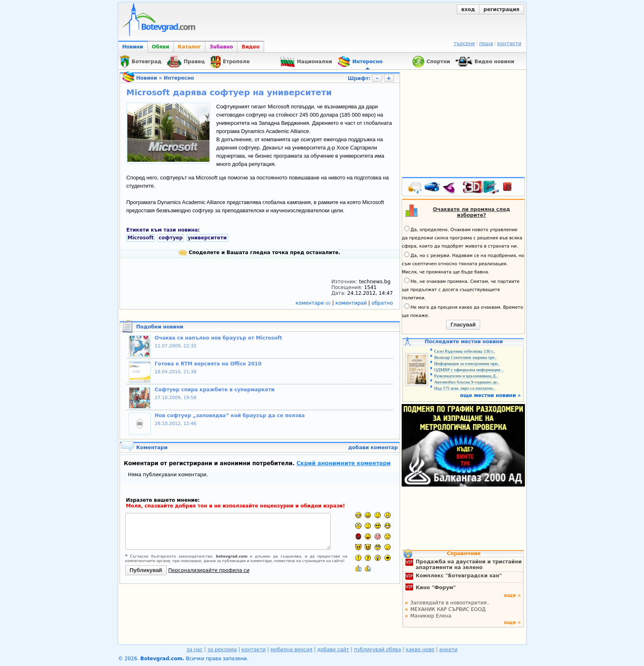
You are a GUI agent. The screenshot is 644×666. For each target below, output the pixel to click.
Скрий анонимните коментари (344, 463)
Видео (251, 47)
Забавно (221, 47)
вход (468, 9)
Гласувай (463, 325)
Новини (133, 47)
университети (207, 238)
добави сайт (333, 650)
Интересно (179, 78)
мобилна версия (292, 650)
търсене (464, 44)
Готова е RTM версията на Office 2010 (208, 364)
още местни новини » (490, 395)
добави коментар (373, 448)
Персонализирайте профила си (209, 570)
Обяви (161, 47)
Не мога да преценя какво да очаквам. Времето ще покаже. (463, 311)
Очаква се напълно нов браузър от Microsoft (218, 338)
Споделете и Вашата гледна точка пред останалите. (259, 253)
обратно (382, 303)
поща (486, 44)
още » (512, 595)
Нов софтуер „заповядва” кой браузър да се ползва (230, 416)
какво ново (420, 650)
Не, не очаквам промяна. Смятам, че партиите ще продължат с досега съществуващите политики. (461, 289)
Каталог (189, 47)
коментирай (352, 303)
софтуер (171, 238)
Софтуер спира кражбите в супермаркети (215, 390)
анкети (448, 650)
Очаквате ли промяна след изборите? (471, 212)
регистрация (501, 9)
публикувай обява (378, 650)
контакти (509, 44)
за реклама (222, 650)
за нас (194, 650)
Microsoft (141, 238)
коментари (314, 303)
